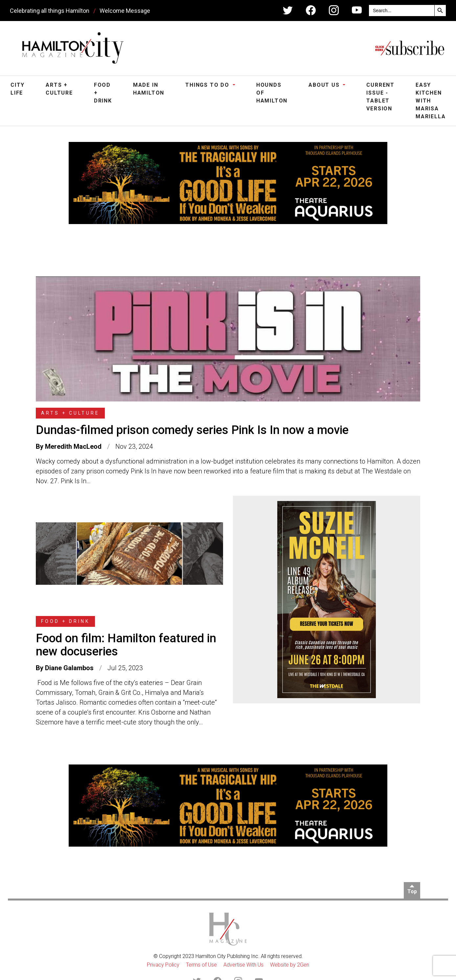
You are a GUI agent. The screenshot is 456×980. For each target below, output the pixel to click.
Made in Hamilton (149, 89)
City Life (18, 89)
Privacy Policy (163, 965)
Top (412, 891)
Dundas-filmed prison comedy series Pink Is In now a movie (192, 430)
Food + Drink (103, 93)
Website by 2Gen (290, 965)
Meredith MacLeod (73, 446)
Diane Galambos (69, 668)
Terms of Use (201, 965)
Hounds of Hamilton (272, 93)
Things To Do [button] (208, 85)
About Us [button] (325, 85)
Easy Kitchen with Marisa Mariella (431, 101)
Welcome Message (125, 11)
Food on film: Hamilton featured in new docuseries (126, 645)
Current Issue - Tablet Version (380, 97)
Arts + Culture (59, 89)
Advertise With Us (243, 965)
